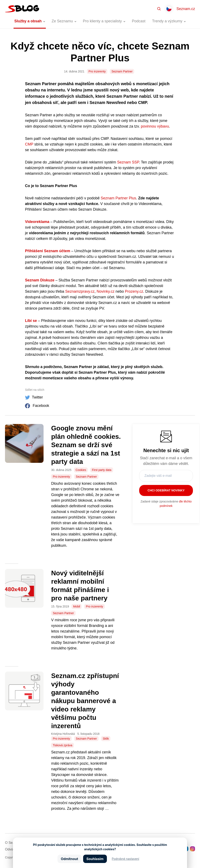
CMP (29, 144)
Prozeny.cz (134, 291)
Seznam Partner (122, 71)
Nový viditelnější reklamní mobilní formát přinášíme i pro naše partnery (80, 586)
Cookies (81, 470)
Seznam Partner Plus (118, 198)
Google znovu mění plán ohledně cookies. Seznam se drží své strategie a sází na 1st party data (86, 445)
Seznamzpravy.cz (79, 291)
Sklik (106, 739)
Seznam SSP (127, 162)
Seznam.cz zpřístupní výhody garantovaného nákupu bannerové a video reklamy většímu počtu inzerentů (85, 701)
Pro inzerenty (97, 71)
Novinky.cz (105, 291)
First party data (102, 470)
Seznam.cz (186, 9)
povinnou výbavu (154, 126)
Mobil (77, 606)
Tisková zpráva (62, 745)
